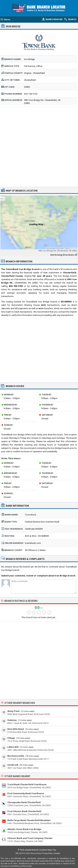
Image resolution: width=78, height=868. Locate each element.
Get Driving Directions (62, 255)
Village (11, 738)
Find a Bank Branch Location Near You (38, 850)
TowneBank (31, 515)
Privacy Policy (47, 853)
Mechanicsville (16, 756)
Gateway (12, 720)
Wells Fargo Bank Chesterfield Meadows (29, 820)
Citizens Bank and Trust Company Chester (30, 838)
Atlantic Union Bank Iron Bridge (24, 829)
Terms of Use (36, 853)
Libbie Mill (13, 747)
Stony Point (13, 711)
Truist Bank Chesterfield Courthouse (27, 784)
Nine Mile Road (15, 729)
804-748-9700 (31, 94)
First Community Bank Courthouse (26, 793)
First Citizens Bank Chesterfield (24, 811)
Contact (57, 853)
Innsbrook (13, 765)
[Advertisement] (39, 146)
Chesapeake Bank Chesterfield (24, 802)
